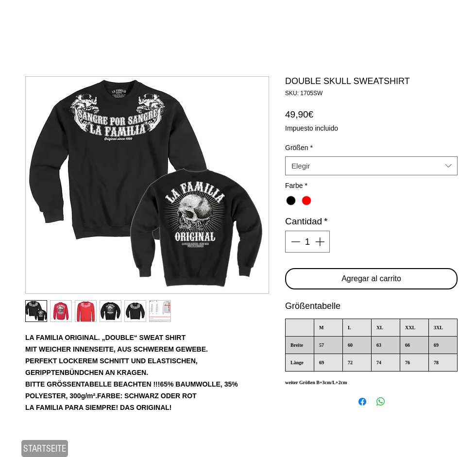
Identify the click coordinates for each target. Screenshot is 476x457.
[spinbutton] (308, 242)
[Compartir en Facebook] (362, 402)
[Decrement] (295, 242)
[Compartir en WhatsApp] (381, 402)
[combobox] (371, 166)
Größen (299, 148)
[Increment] (321, 242)
